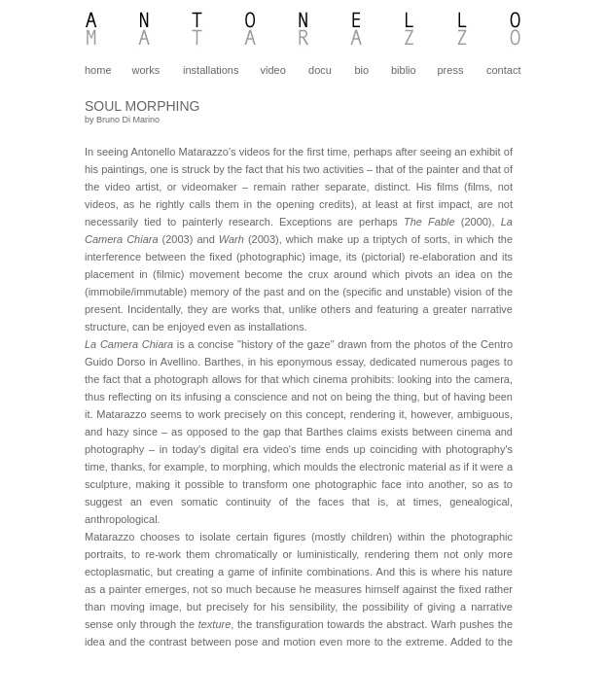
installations (211, 70)
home (98, 70)
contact (503, 70)
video (273, 70)
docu (320, 70)
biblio (404, 70)
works (146, 70)
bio (361, 70)
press (451, 70)
